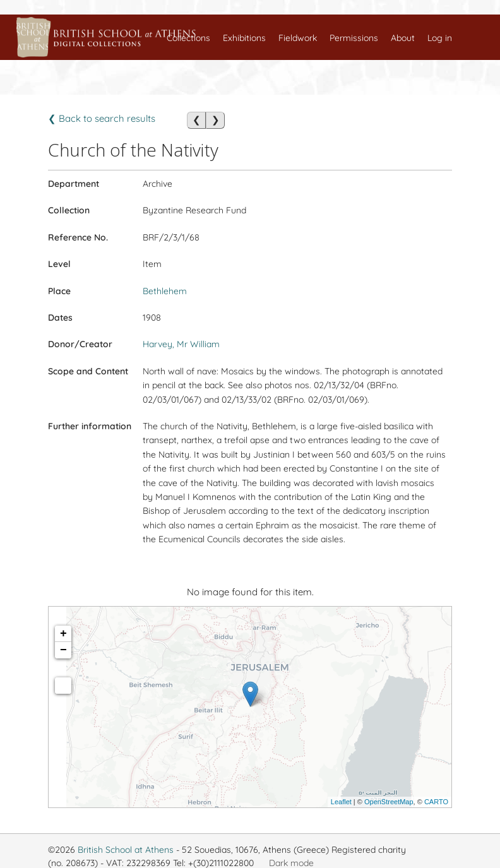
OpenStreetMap (389, 802)
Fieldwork (298, 38)
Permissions (354, 38)
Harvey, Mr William (181, 344)
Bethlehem (165, 291)
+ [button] (63, 634)
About (403, 38)
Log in (440, 38)
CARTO (436, 802)
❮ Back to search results (102, 118)
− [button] (63, 650)
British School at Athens (126, 850)
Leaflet (341, 802)
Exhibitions (244, 38)
